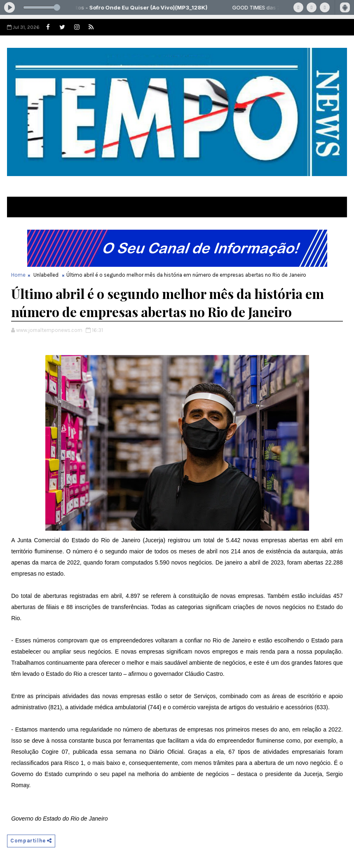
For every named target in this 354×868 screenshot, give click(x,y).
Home (18, 275)
